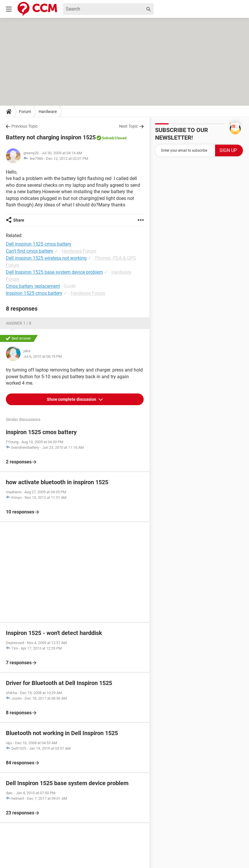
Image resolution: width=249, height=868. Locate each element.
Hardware (48, 112)
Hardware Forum (79, 251)
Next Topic (129, 126)
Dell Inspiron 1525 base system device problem (54, 272)
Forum (25, 112)
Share (19, 220)
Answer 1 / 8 (19, 323)
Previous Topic (25, 126)
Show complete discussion (72, 399)
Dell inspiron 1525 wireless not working (46, 258)
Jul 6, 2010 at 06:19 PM (43, 356)
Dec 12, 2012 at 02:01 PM (67, 159)
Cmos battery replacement (33, 286)
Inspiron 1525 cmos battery (34, 293)
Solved (108, 138)
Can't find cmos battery (30, 251)
